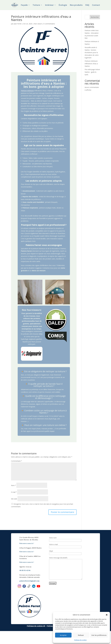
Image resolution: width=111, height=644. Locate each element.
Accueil (15, 5)
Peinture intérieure (27, 91)
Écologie (63, 5)
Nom (13, 485)
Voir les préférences (99, 635)
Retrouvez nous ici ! (27, 543)
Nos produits (76, 5)
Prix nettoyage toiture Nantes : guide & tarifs (92, 72)
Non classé (38, 24)
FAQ (87, 5)
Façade (24, 5)
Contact (96, 5)
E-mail (14, 492)
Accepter (63, 635)
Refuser (81, 635)
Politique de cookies (80, 640)
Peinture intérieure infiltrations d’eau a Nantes (91, 64)
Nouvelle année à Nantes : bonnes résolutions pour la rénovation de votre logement (92, 53)
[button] (107, 615)
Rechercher (95, 17)
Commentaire (17, 461)
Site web (14, 499)
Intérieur (49, 5)
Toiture (36, 5)
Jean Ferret (18, 24)
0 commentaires (49, 24)
